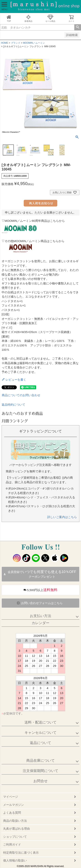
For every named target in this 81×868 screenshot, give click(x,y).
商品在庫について (40, 761)
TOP (9, 18)
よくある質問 (12, 813)
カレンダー (40, 623)
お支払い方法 (40, 616)
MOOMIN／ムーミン (34, 43)
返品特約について (13, 405)
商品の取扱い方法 (15, 821)
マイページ (11, 797)
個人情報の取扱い (15, 860)
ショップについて (15, 837)
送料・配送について (40, 722)
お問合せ (40, 781)
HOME (5, 43)
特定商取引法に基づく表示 (21, 853)
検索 (78, 27)
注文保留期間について (40, 771)
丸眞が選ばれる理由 (16, 829)
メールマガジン (14, 805)
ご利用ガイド (12, 844)
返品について (40, 743)
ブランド (16, 43)
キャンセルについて (40, 733)
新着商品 (28, 18)
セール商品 (50, 18)
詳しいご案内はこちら (62, 517)
